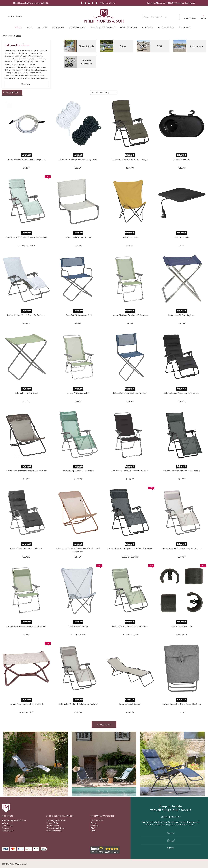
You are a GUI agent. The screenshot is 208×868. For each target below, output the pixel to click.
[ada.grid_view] (202, 93)
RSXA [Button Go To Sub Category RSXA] (160, 46)
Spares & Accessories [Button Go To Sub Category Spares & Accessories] (86, 62)
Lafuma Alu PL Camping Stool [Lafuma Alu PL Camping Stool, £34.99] (182, 315)
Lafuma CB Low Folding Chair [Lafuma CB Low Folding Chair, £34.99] (78, 237)
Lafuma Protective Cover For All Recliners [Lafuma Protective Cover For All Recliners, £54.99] (182, 704)
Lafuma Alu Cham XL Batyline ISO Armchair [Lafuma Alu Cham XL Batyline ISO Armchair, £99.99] (26, 626)
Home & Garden (130, 28)
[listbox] (109, 93)
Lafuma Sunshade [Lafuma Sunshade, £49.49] (182, 237)
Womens (44, 28)
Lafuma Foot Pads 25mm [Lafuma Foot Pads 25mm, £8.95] (182, 626)
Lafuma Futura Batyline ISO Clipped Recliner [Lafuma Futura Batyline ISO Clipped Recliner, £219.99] (182, 548)
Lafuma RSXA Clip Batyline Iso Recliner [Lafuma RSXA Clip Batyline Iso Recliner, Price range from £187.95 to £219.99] (130, 626)
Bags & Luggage (79, 28)
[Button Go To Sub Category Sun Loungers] (180, 46)
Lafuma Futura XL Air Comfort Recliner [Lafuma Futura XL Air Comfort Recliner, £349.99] (182, 393)
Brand (19, 28)
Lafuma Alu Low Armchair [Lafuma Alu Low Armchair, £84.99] (78, 393)
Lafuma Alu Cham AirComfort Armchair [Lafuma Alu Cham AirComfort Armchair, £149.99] (130, 471)
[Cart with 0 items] (202, 16)
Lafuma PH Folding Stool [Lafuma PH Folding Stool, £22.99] (26, 393)
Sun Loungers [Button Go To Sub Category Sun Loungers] (196, 46)
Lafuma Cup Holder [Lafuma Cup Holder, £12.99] (182, 159)
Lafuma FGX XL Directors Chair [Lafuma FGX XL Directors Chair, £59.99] (78, 315)
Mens (31, 28)
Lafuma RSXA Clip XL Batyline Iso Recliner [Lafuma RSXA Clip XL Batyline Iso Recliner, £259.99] (78, 704)
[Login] (190, 16)
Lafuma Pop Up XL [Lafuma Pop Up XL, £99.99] (130, 237)
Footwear (59, 28)
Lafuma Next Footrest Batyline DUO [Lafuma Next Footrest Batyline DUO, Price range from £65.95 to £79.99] (26, 704)
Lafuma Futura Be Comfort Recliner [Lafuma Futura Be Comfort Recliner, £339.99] (26, 548)
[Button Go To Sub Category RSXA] (143, 46)
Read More (26, 84)
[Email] (171, 841)
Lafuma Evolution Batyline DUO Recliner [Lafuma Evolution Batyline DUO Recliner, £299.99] (182, 471)
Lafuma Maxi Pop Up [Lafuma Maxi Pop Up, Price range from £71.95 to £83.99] (78, 626)
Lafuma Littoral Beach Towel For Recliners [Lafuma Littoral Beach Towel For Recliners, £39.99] (26, 315)
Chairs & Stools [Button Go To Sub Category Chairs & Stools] (86, 46)
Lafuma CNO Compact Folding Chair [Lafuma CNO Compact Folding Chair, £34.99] (130, 393)
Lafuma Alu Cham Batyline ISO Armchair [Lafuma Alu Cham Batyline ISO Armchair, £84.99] (130, 315)
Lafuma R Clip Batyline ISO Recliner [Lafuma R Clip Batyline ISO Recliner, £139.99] (78, 471)
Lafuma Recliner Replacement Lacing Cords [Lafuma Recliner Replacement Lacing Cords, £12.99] (26, 159)
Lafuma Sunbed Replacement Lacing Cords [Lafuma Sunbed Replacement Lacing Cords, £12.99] (78, 159)
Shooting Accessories (104, 28)
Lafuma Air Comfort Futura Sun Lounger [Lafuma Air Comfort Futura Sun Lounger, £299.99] (130, 159)
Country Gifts (167, 28)
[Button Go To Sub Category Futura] (107, 46)
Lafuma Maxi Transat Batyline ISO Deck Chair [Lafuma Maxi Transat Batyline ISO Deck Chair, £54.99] (26, 471)
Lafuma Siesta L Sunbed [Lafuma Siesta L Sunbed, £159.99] (130, 704)
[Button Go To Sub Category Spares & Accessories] (70, 62)
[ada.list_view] (205, 93)
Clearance (186, 28)
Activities (149, 28)
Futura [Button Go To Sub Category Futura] (123, 46)
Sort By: (95, 93)
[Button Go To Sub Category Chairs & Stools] (70, 46)
